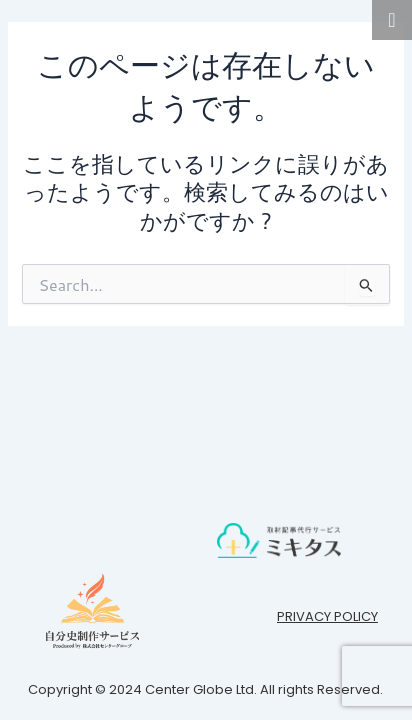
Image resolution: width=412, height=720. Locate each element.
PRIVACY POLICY (327, 616)
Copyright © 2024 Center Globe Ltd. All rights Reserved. (205, 689)
